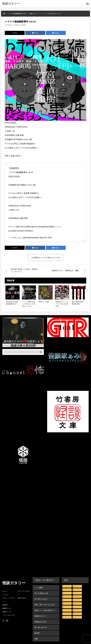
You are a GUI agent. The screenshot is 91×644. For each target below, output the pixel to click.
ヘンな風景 (39, 587)
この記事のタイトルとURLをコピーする (45, 258)
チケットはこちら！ (13, 156)
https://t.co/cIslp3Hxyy (40, 227)
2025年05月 (77, 603)
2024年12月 (67, 597)
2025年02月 (67, 600)
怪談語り (5, 605)
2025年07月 (77, 607)
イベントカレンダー (9, 615)
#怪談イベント (55, 227)
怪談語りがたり (40, 613)
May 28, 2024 (46, 238)
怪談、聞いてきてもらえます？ (46, 603)
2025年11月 (77, 614)
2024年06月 (9, 25)
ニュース (5, 595)
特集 (36, 633)
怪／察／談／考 (40, 623)
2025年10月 (67, 614)
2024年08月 (67, 590)
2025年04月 (67, 603)
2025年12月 (67, 617)
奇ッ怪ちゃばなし (41, 598)
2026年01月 (77, 617)
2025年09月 (77, 610)
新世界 (37, 628)
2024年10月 (67, 593)
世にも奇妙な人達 (41, 592)
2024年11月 (77, 593)
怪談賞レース (7, 608)
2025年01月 (77, 597)
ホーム (5, 591)
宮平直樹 (16, 25)
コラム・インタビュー (9, 600)
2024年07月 (77, 586)
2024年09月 (77, 590)
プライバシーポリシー (24, 593)
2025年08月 (67, 610)
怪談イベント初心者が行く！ (45, 608)
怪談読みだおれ (40, 618)
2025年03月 (77, 600)
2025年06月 (67, 607)
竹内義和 (23, 25)
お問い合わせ (22, 598)
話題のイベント (7, 612)
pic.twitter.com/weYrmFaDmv (21, 231)
